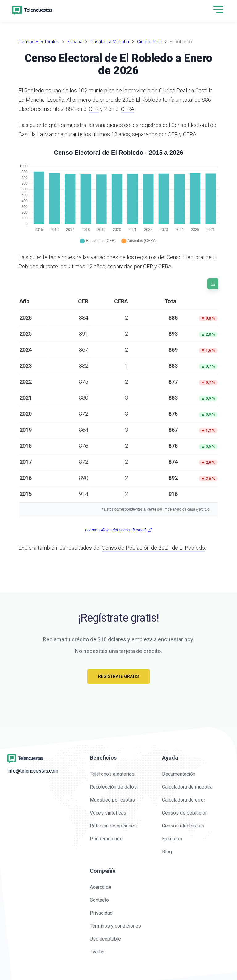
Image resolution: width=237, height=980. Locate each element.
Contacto (99, 900)
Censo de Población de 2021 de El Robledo (153, 548)
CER (94, 109)
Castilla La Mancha (110, 42)
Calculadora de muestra (187, 787)
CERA (128, 109)
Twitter (97, 952)
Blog (167, 852)
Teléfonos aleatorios (112, 774)
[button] (218, 10)
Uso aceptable (105, 939)
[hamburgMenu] (218, 10)
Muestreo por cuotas (112, 800)
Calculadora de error (184, 800)
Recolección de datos (113, 787)
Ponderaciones (106, 839)
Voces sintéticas (108, 813)
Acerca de (101, 887)
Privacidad (101, 913)
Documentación (179, 774)
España (75, 42)
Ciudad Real (149, 42)
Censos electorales (183, 826)
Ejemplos (172, 839)
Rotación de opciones (113, 826)
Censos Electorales (39, 42)
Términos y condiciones (115, 926)
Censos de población (185, 813)
